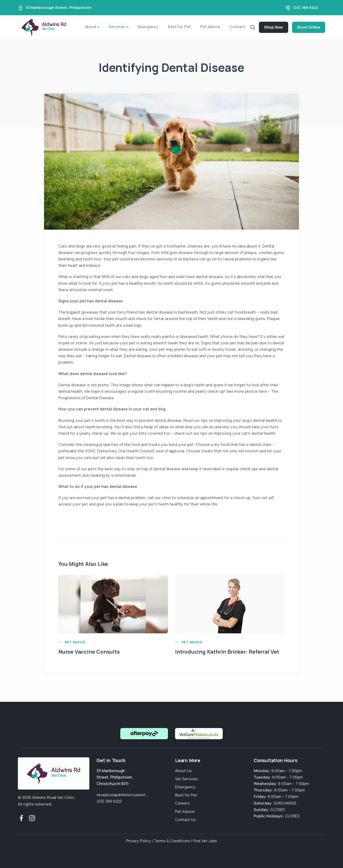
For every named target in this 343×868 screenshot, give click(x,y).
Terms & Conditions (172, 841)
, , (115, 777)
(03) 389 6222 (305, 8)
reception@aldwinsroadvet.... (123, 795)
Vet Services (187, 779)
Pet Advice (210, 27)
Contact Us (185, 820)
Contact (237, 27)
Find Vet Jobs (205, 841)
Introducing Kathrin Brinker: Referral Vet (227, 652)
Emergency (148, 27)
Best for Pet (179, 27)
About (91, 27)
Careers (182, 803)
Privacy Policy (139, 841)
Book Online (309, 27)
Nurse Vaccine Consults (89, 652)
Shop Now (274, 27)
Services (117, 27)
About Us (183, 771)
